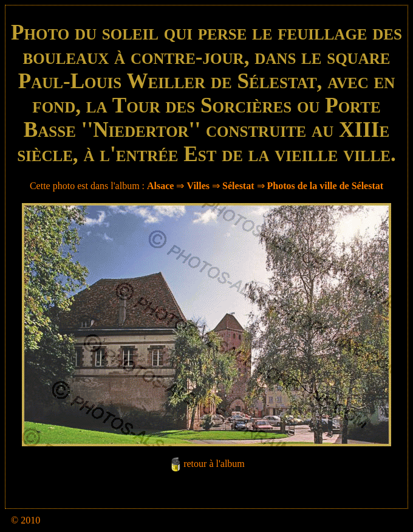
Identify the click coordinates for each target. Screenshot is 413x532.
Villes (198, 186)
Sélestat (238, 186)
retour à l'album (214, 464)
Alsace (160, 186)
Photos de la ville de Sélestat (326, 186)
